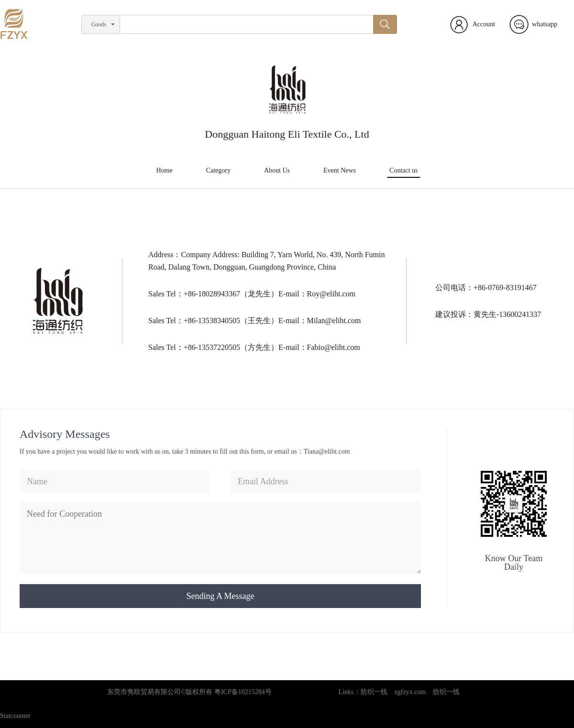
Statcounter (15, 716)
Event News (340, 170)
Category (218, 170)
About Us (277, 170)
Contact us (404, 170)
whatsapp (545, 24)
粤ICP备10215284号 (243, 692)
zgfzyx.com (410, 692)
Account (484, 24)
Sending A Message (221, 596)
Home (164, 170)
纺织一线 (374, 692)
